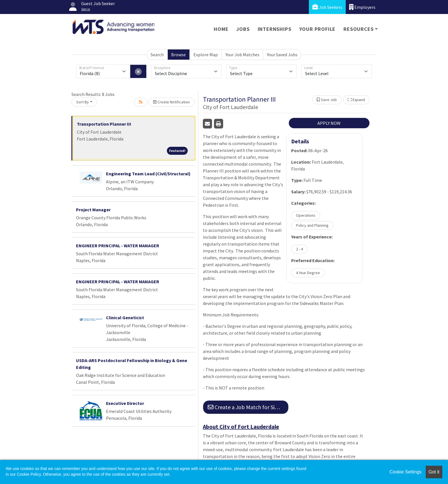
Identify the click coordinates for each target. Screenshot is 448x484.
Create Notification (171, 102)
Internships (275, 29)
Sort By (83, 102)
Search (157, 55)
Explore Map (206, 55)
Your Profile (318, 29)
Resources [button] (358, 29)
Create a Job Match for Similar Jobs (248, 407)
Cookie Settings (405, 472)
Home (221, 29)
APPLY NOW (329, 123)
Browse (178, 55)
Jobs (243, 29)
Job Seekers (327, 7)
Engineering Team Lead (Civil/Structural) (148, 174)
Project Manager (93, 210)
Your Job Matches (242, 55)
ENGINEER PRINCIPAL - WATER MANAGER (118, 246)
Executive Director (125, 403)
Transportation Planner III (104, 124)
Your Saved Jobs (282, 55)
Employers (362, 7)
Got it (434, 472)
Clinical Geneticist (125, 318)
